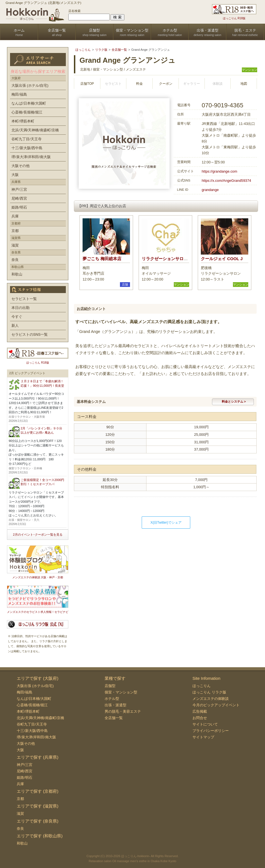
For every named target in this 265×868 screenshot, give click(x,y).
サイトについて (205, 724)
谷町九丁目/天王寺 (26, 139)
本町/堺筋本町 (23, 121)
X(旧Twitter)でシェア (166, 523)
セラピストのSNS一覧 (30, 334)
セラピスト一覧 (24, 299)
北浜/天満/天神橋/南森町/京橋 (35, 130)
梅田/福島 (19, 94)
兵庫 (15, 216)
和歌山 (17, 274)
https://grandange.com (219, 171)
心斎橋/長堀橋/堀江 (27, 112)
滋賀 (15, 245)
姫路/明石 (19, 207)
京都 (15, 231)
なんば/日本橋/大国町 (29, 103)
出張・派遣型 (115, 705)
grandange (210, 190)
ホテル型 (112, 699)
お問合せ (200, 718)
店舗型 (110, 686)
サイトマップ (203, 737)
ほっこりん (202, 686)
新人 (15, 326)
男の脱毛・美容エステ (123, 711)
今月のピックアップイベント (216, 705)
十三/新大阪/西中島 (27, 148)
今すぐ (17, 317)
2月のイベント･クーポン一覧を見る (38, 535)
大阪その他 (21, 166)
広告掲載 (200, 711)
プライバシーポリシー (211, 731)
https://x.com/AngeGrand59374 (226, 181)
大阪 (15, 175)
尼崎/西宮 (19, 198)
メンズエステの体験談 (211, 699)
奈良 (15, 260)
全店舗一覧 (114, 718)
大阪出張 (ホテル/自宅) (30, 85)
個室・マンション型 (121, 692)
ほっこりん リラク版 (209, 692)
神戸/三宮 (19, 189)
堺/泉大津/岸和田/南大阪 (31, 157)
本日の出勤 (21, 308)
